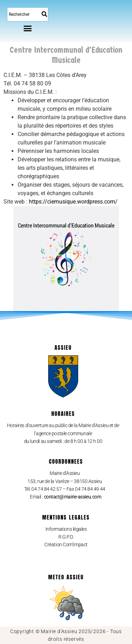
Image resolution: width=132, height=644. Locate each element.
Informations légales (66, 529)
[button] (28, 28)
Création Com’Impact (66, 545)
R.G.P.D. (66, 537)
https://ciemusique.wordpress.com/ (73, 202)
